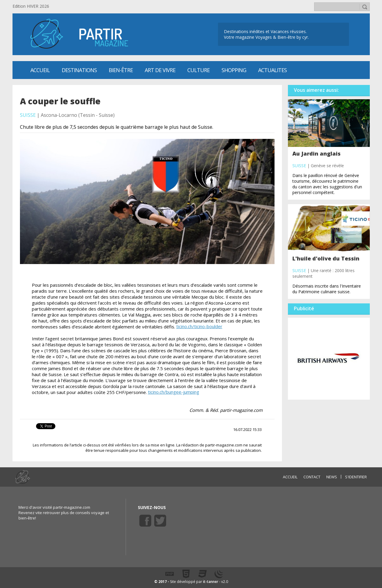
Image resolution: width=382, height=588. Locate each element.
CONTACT (312, 477)
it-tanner (211, 582)
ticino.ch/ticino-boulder (199, 326)
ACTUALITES (272, 70)
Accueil (40, 70)
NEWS (332, 477)
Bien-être (121, 70)
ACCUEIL (290, 477)
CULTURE (198, 70)
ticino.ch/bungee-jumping (174, 392)
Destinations (79, 70)
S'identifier (356, 477)
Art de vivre (160, 70)
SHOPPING (234, 70)
